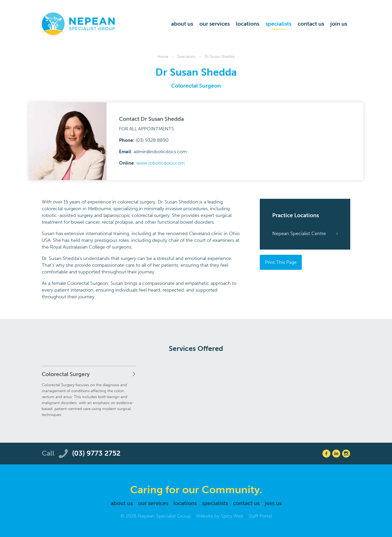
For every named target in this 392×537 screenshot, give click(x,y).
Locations (248, 24)
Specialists (278, 24)
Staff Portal (260, 516)
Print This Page (281, 262)
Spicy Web (232, 516)
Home (163, 56)
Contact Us (311, 24)
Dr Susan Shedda (220, 56)
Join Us (339, 24)
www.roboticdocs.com (160, 163)
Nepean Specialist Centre (299, 234)
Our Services (215, 24)
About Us (182, 24)
